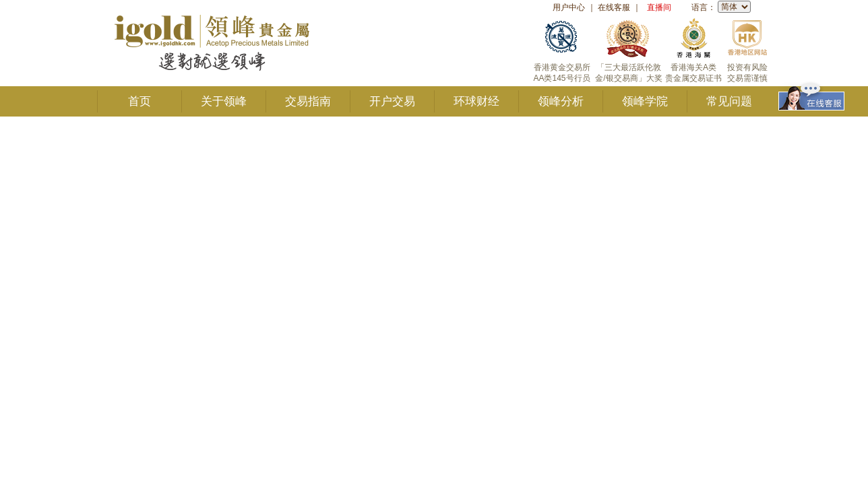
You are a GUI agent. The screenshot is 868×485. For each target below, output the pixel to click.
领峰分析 (561, 101)
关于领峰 (224, 101)
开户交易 (392, 101)
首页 (139, 101)
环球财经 (476, 101)
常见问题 (729, 101)
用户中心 (569, 7)
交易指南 (308, 101)
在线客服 (614, 7)
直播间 (659, 7)
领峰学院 (645, 101)
